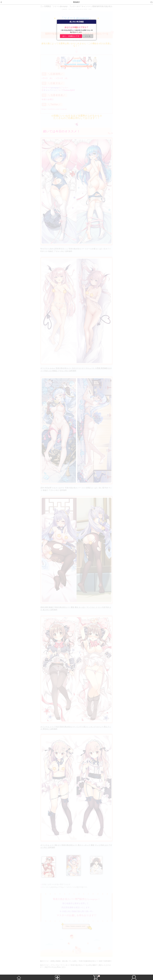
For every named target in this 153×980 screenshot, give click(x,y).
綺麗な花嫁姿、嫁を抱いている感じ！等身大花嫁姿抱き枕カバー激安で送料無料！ (82, 961)
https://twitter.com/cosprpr (54, 109)
